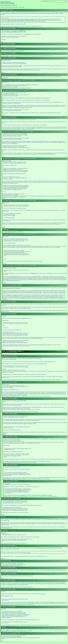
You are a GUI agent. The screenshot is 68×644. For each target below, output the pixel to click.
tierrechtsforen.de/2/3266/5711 (62, 313)
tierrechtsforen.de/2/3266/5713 (62, 285)
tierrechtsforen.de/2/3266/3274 (62, 74)
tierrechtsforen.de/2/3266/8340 (62, 589)
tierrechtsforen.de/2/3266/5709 (62, 234)
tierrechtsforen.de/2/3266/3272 (62, 53)
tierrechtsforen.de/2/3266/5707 (62, 200)
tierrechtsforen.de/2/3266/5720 (61, 436)
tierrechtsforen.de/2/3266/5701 (62, 530)
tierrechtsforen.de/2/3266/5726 (62, 561)
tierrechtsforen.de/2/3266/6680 (62, 573)
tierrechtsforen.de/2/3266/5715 (62, 382)
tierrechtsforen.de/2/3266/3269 (62, 48)
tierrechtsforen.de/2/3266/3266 (62, 10)
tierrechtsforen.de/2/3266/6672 (62, 567)
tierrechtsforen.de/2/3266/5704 (62, 117)
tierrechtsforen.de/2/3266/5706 (62, 158)
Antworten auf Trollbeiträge (16, 637)
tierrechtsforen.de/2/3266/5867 (62, 90)
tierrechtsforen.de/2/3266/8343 (62, 633)
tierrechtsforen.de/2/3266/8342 (62, 627)
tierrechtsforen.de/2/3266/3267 (62, 28)
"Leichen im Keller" (28, 34)
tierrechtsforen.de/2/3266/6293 (62, 498)
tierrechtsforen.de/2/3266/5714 (62, 356)
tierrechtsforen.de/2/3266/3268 (62, 44)
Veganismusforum (6, 2)
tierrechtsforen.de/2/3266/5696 (62, 517)
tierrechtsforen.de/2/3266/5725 (62, 545)
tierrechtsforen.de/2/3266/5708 (62, 229)
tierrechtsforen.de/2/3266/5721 (61, 464)
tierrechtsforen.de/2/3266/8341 (62, 606)
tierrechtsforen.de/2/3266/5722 (61, 481)
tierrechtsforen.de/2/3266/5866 (62, 80)
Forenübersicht (44, 1)
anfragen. (37, 537)
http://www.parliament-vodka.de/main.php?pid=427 (46, 548)
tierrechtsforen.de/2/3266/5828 (62, 265)
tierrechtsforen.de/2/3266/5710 (62, 301)
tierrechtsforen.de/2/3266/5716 (62, 398)
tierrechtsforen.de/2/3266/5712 (62, 351)
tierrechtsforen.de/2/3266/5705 (62, 131)
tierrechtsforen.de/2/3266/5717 (62, 414)
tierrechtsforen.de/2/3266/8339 (62, 580)
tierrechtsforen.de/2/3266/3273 (62, 58)
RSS (49, 1)
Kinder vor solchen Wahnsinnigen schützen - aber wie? (30, 505)
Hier (30, 556)
